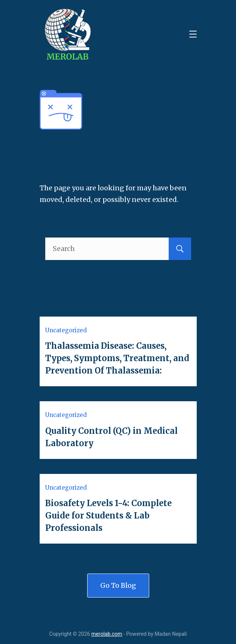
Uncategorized (66, 330)
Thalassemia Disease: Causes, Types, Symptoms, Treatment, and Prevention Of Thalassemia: (117, 358)
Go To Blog (118, 585)
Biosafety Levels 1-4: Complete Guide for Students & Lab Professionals (108, 515)
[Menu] (193, 34)
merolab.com (107, 634)
